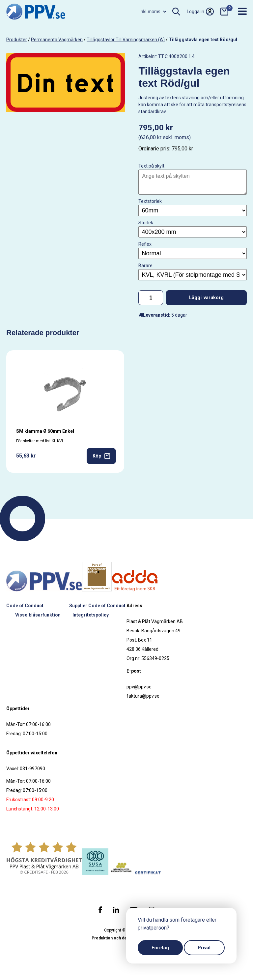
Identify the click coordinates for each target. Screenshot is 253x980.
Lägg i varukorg (206, 298)
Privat (204, 948)
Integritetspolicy (91, 615)
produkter (17, 40)
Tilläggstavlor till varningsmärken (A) (126, 40)
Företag (160, 948)
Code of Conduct (25, 606)
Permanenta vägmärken (57, 40)
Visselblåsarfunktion (38, 615)
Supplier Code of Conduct (97, 606)
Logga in (200, 12)
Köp (101, 456)
